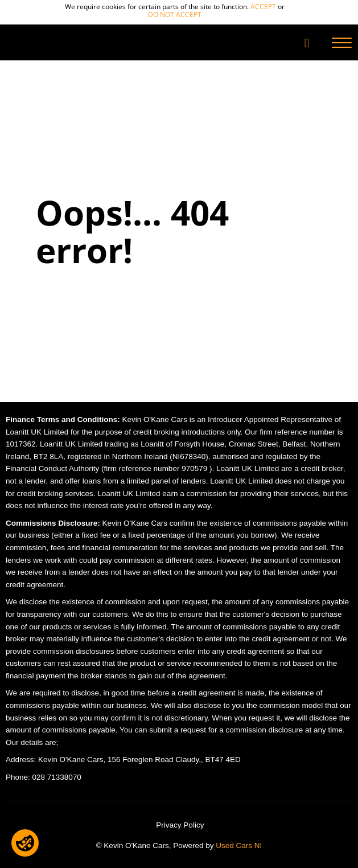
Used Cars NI (239, 846)
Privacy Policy (180, 825)
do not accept (175, 15)
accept (263, 7)
